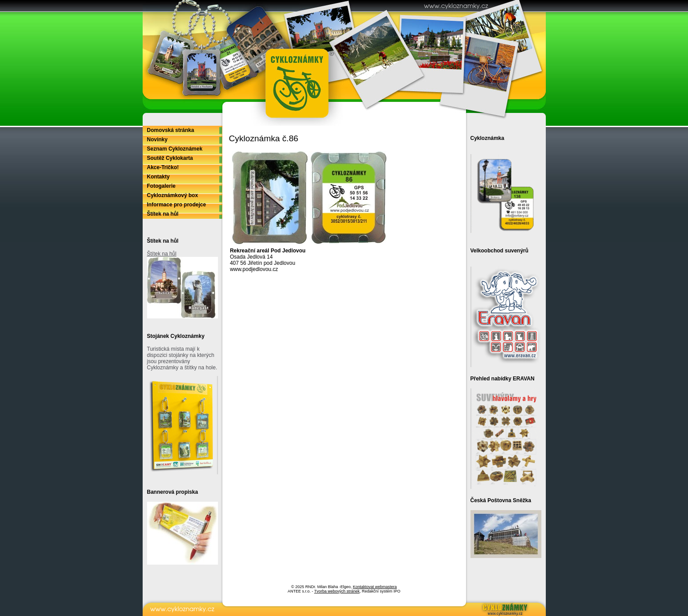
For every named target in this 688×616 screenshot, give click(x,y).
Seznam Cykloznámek (175, 149)
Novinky (157, 139)
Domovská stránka (171, 130)
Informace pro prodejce (177, 205)
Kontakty (158, 177)
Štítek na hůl (163, 214)
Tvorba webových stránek (337, 591)
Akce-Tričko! (163, 167)
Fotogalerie (161, 186)
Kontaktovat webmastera (375, 587)
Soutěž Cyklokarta (170, 158)
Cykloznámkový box (173, 195)
